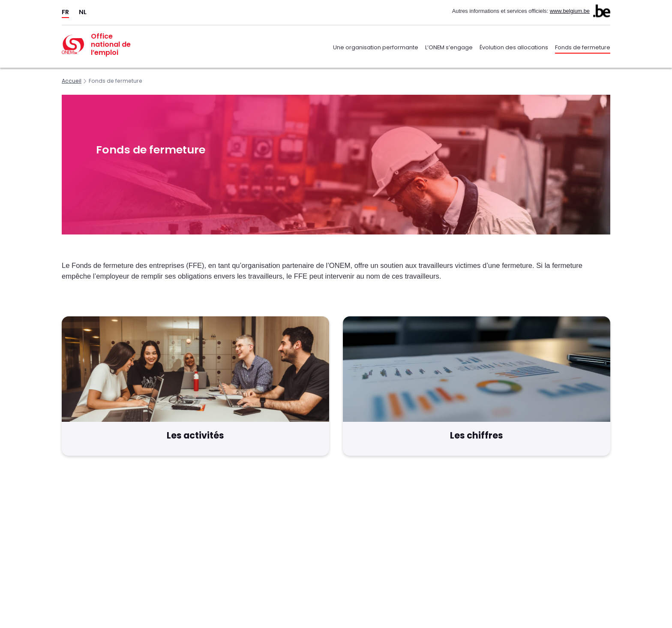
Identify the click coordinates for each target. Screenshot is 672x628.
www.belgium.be (570, 11)
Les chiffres (477, 435)
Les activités (195, 435)
